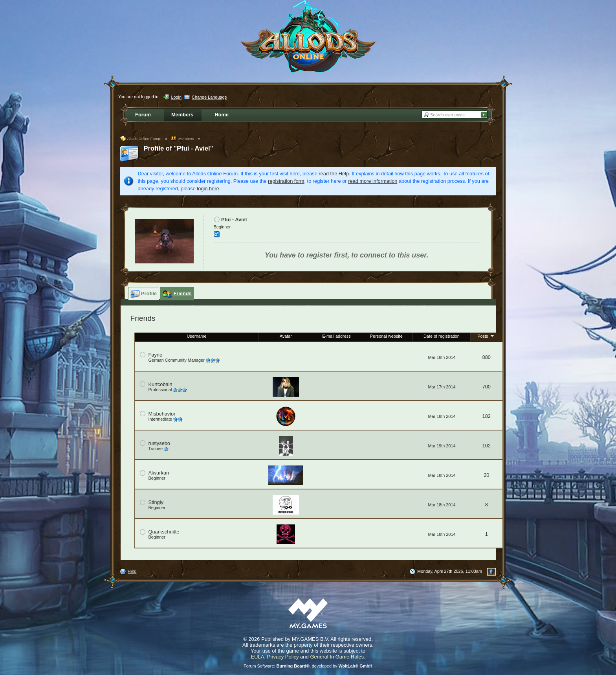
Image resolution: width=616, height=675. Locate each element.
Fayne (156, 355)
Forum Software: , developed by (308, 666)
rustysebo (159, 443)
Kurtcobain (160, 384)
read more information (373, 181)
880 (487, 357)
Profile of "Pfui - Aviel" (179, 148)
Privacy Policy (283, 657)
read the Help (334, 174)
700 (487, 387)
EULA (257, 657)
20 (486, 475)
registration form (286, 181)
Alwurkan (159, 473)
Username (196, 336)
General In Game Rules (337, 657)
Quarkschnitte (164, 532)
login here (208, 189)
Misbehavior (162, 414)
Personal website (386, 336)
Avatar (286, 336)
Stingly (156, 502)
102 (487, 446)
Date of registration (442, 336)
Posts (486, 336)
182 (487, 416)
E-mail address (336, 336)
